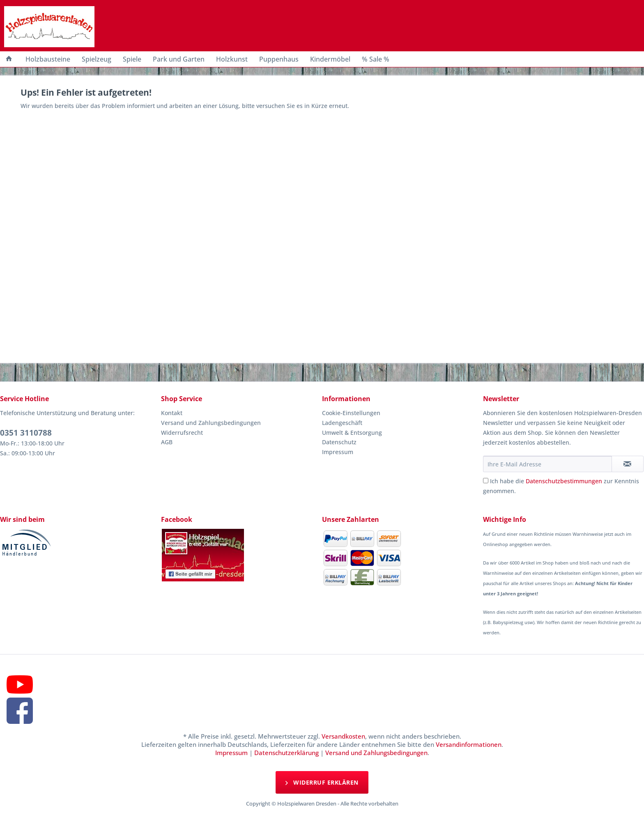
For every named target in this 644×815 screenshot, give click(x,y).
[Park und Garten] (179, 59)
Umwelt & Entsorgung (352, 433)
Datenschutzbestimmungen (564, 481)
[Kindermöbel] (330, 59)
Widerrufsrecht (182, 433)
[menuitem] (9, 59)
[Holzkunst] (232, 59)
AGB (167, 442)
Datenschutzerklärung (286, 753)
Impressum (338, 452)
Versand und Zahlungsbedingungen (211, 423)
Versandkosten (343, 736)
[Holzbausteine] (48, 59)
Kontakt (172, 413)
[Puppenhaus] (279, 59)
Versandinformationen (469, 744)
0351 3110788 (26, 433)
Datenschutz (339, 442)
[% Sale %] (376, 59)
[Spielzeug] (97, 59)
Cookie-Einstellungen (351, 413)
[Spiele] (132, 59)
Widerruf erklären (322, 782)
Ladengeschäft (342, 423)
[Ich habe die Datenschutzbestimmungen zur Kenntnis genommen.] (486, 481)
